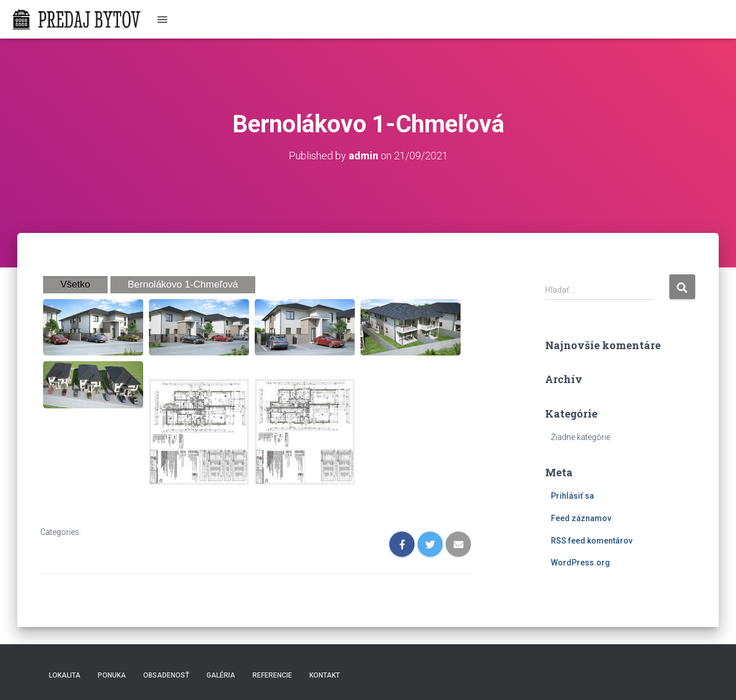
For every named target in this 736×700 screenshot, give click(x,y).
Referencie (272, 675)
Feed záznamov (581, 518)
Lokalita (65, 675)
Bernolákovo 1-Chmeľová (183, 284)
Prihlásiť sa (572, 496)
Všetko (75, 284)
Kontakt (325, 675)
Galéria (221, 675)
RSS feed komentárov (592, 541)
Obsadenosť (166, 675)
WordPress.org (580, 563)
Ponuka (112, 675)
